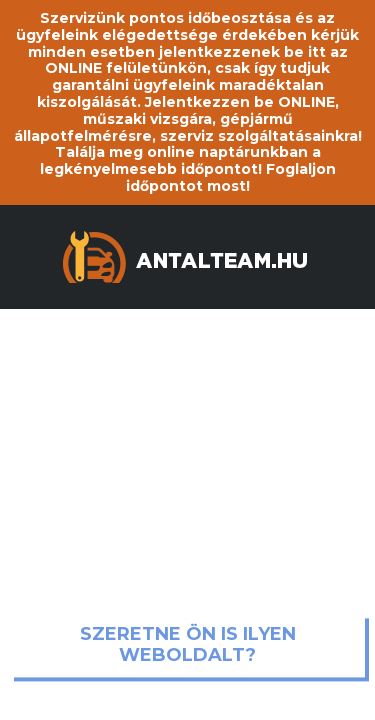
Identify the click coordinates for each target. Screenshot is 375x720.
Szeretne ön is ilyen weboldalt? (188, 645)
